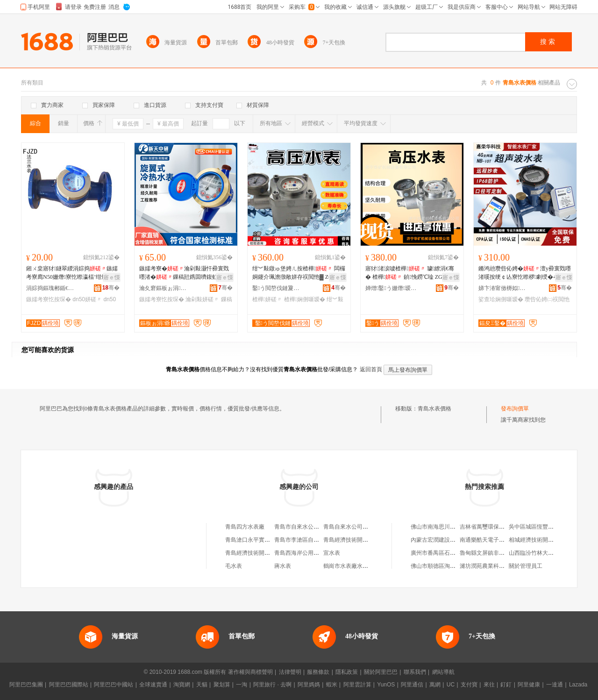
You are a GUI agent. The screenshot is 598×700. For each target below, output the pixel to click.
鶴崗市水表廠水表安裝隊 (354, 566)
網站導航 (443, 672)
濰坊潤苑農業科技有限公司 (493, 566)
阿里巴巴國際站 (69, 685)
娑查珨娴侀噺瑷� (501, 299)
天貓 (202, 685)
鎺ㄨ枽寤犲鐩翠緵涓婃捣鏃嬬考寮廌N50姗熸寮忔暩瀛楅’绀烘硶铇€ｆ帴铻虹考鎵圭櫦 (72, 273)
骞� (111, 288)
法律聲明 (290, 672)
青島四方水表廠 (245, 527)
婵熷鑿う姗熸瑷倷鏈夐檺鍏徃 (391, 288)
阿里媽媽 (309, 685)
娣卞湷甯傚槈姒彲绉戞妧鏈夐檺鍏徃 (504, 288)
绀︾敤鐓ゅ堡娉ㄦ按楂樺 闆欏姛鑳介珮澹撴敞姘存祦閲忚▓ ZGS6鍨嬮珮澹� (299, 273)
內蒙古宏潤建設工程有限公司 (447, 540)
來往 (489, 685)
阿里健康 (529, 685)
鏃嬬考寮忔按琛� (49, 299)
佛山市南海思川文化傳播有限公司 (453, 527)
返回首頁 (371, 369)
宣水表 (332, 553)
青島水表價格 (434, 409)
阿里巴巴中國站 (114, 685)
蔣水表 (283, 566)
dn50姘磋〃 (87, 299)
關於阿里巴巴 (381, 672)
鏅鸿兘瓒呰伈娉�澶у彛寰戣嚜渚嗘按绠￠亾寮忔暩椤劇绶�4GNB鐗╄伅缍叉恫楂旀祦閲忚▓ (525, 273)
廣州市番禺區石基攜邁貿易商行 (450, 553)
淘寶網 (182, 685)
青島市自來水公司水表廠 (305, 527)
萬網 (435, 685)
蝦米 (332, 685)
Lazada (578, 685)
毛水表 (234, 566)
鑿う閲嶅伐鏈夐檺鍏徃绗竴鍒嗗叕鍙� (278, 288)
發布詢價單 (515, 409)
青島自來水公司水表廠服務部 (360, 527)
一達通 (555, 685)
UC (451, 685)
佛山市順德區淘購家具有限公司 (450, 566)
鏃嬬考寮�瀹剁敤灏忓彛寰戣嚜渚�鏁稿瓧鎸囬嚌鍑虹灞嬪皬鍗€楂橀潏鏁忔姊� (185, 273)
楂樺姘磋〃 (267, 299)
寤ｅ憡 (112, 277)
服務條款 (318, 672)
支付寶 (469, 685)
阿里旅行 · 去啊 (272, 685)
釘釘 (506, 685)
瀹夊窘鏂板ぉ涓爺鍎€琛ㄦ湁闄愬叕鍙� (165, 288)
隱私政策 (347, 672)
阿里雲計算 (357, 685)
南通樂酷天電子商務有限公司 (496, 540)
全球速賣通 (153, 685)
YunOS (386, 685)
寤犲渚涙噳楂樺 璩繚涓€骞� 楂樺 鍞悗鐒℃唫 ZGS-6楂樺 (410, 273)
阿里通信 (412, 685)
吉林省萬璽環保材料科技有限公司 (502, 527)
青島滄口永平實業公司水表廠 (262, 540)
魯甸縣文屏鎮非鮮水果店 (491, 553)
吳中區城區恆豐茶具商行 (540, 527)
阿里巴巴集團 (26, 685)
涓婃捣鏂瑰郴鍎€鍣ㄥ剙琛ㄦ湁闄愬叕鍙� (52, 288)
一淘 (242, 685)
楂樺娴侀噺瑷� (305, 299)
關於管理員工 (526, 566)
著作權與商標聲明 (250, 672)
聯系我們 (415, 672)
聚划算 (222, 685)
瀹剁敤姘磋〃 (202, 299)
